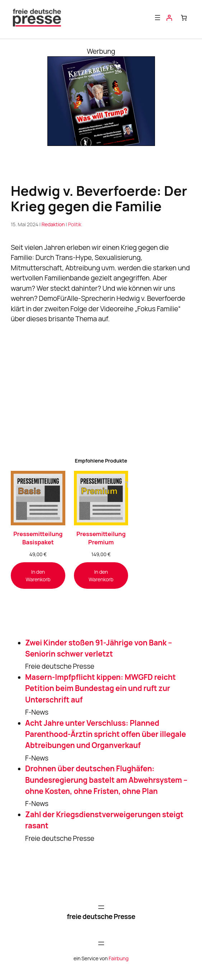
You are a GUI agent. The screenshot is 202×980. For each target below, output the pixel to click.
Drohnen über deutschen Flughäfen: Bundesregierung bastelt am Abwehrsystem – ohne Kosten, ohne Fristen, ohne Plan (106, 780)
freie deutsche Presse (101, 917)
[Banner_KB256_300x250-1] (101, 143)
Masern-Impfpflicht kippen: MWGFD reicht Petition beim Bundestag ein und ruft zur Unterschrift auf (100, 688)
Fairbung (119, 958)
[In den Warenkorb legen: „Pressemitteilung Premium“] (101, 576)
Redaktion (53, 225)
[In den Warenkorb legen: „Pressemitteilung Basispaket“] (38, 576)
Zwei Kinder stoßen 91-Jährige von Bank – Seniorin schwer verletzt (99, 648)
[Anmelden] (169, 18)
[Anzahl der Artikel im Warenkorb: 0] (184, 18)
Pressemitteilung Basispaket (38, 538)
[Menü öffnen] (158, 18)
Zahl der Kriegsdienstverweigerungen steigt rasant (104, 820)
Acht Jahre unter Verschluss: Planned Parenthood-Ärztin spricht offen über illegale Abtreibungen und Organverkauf (105, 734)
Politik (74, 225)
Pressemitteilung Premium (101, 538)
